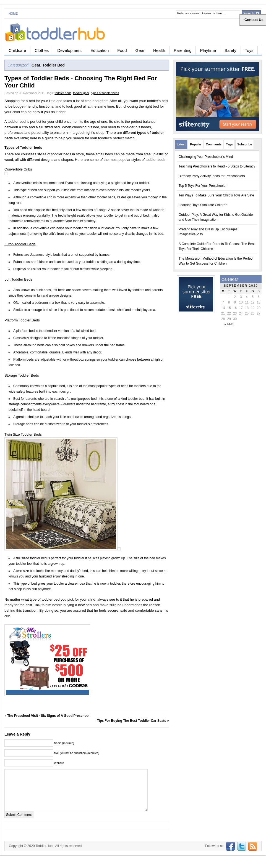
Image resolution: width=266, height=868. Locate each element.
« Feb (229, 324)
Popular (196, 144)
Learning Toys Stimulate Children (203, 205)
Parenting (182, 50)
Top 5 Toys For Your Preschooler (203, 186)
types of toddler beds (105, 93)
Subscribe (245, 144)
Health (159, 50)
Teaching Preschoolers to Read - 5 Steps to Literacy (217, 166)
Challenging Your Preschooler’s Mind (206, 157)
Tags (229, 144)
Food (122, 50)
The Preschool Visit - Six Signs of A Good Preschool (48, 716)
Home (13, 14)
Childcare (17, 50)
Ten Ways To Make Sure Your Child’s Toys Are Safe (216, 195)
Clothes (42, 50)
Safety (230, 50)
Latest (181, 144)
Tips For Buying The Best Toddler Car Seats (132, 721)
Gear (140, 50)
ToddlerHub (44, 854)
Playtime (208, 50)
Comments (214, 144)
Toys (249, 50)
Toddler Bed (54, 65)
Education (100, 50)
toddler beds (63, 93)
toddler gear (81, 93)
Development (69, 50)
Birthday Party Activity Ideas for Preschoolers (212, 176)
